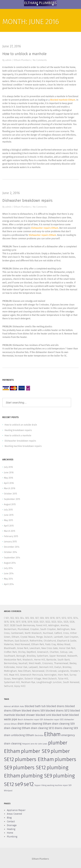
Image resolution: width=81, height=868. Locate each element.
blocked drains (55, 706)
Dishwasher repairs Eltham (45, 228)
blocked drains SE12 (58, 711)
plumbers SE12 (29, 768)
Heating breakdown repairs (18, 430)
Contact (11, 821)
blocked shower (25, 715)
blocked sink (43, 715)
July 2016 (8, 467)
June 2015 (9, 515)
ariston (15, 706)
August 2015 (10, 504)
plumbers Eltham (34, 759)
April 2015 (9, 526)
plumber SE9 (35, 751)
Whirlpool (8, 791)
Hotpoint (26, 744)
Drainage (12, 825)
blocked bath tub (35, 706)
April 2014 (9, 584)
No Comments (40, 60)
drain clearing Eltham (17, 728)
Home (10, 833)
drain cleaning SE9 (63, 724)
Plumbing (12, 837)
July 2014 (8, 568)
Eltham (52, 734)
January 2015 (10, 542)
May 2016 (8, 478)
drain (21, 724)
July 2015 (8, 510)
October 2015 (10, 494)
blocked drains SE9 (33, 711)
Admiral (7, 706)
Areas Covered (14, 814)
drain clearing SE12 (42, 728)
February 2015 (11, 536)
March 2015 (10, 531)
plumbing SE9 (37, 776)
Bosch (20, 720)
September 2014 (12, 558)
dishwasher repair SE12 (54, 720)
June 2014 (9, 574)
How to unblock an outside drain (21, 425)
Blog (9, 818)
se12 (29, 784)
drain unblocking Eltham (19, 735)
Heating (11, 829)
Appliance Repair (16, 810)
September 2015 (12, 499)
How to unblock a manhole (24, 54)
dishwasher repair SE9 (33, 720)
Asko (22, 706)
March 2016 (10, 488)
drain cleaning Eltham (38, 724)
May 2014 (8, 579)
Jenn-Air (34, 744)
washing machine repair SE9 (59, 785)
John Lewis (43, 744)
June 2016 (9, 473)
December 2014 (12, 547)
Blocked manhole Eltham (63, 100)
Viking (44, 785)
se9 (19, 784)
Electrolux (39, 735)
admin (8, 60)
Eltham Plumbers (22, 60)
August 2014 (10, 563)
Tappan (37, 785)
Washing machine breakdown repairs (23, 446)
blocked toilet (60, 715)
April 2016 (9, 483)
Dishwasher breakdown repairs (27, 200)
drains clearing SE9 (66, 728)
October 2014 (10, 552)
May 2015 (8, 520)
